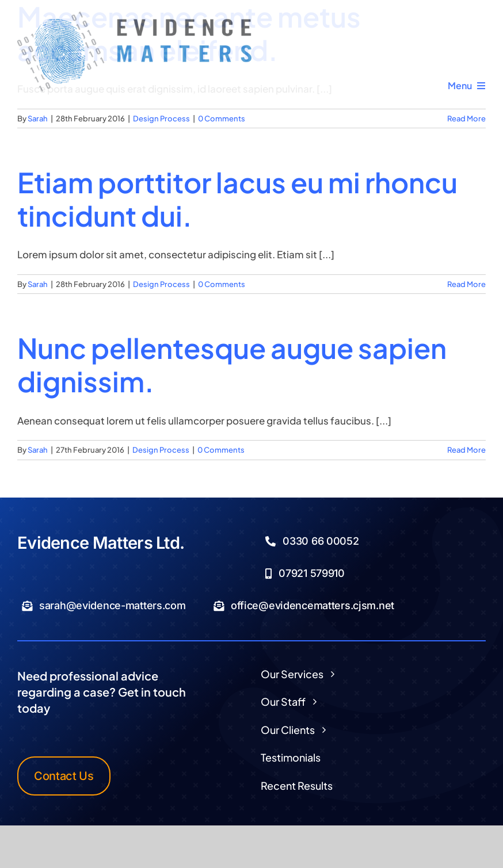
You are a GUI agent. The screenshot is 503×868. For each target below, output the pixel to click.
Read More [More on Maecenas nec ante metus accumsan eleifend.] (466, 118)
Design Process (161, 118)
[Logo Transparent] (134, 16)
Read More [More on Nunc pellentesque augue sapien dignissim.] (466, 450)
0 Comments (222, 118)
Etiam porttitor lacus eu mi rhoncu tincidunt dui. (237, 199)
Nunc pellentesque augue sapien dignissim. (232, 364)
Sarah (38, 118)
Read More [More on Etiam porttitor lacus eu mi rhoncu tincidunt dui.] (466, 284)
